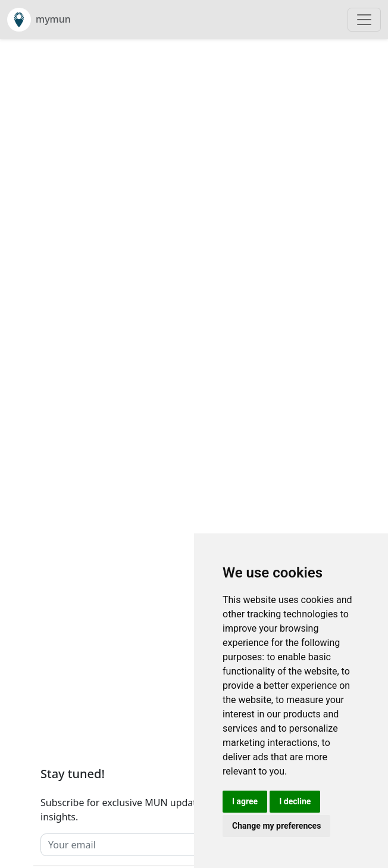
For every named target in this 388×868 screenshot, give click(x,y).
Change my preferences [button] (276, 826)
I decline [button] (295, 801)
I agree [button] (245, 801)
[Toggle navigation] (364, 20)
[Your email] (170, 845)
